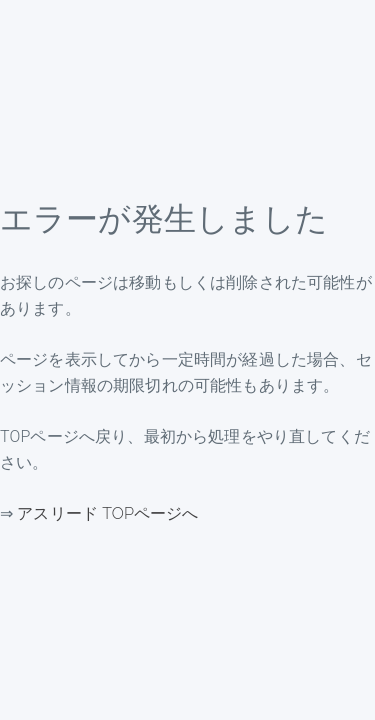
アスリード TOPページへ (107, 513)
